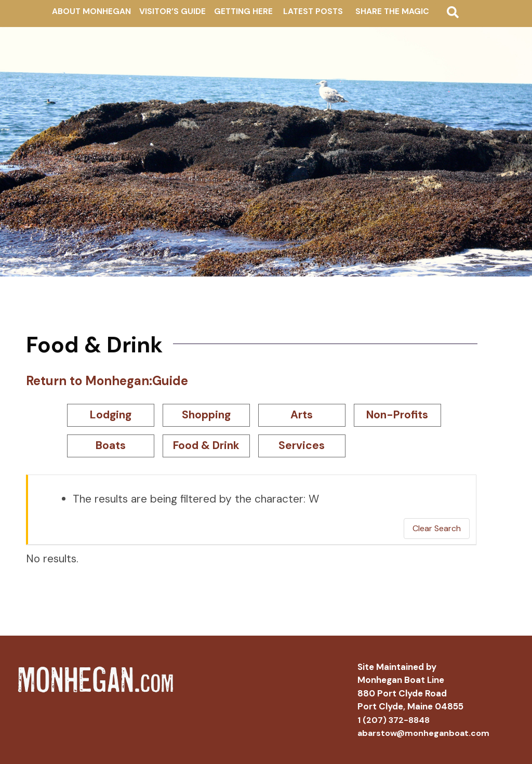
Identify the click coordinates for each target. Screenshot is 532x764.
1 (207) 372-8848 (394, 720)
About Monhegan (91, 11)
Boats (111, 445)
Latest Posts (313, 11)
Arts (302, 415)
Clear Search (437, 528)
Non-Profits (397, 415)
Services (302, 445)
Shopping (206, 415)
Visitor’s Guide (172, 11)
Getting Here (243, 11)
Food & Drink (206, 445)
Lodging (111, 415)
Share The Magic (392, 11)
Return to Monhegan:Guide (107, 381)
